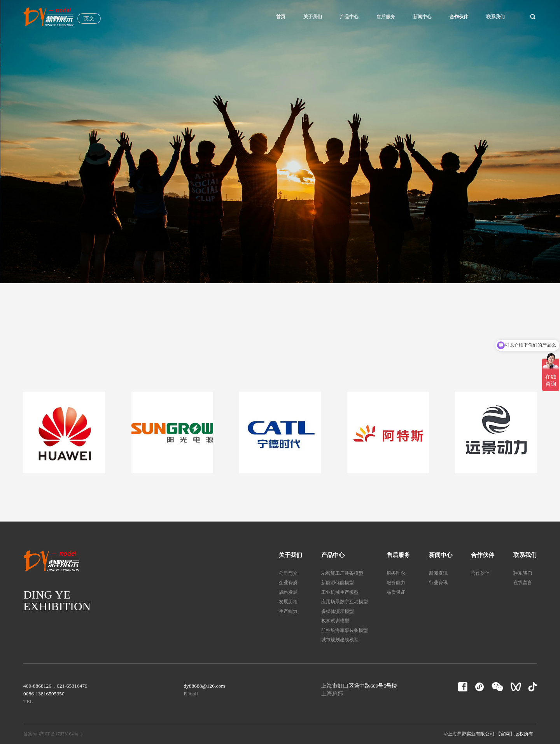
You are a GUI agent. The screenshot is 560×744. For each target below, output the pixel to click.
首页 (281, 17)
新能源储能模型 (338, 583)
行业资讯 (438, 583)
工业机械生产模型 (340, 592)
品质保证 (396, 592)
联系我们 (495, 17)
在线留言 (523, 583)
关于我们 (313, 17)
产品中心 (349, 17)
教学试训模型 (335, 621)
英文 (89, 18)
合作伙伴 (459, 17)
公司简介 (288, 573)
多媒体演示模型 (338, 611)
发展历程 (288, 602)
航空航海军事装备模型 (345, 630)
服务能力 (396, 583)
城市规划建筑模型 (340, 640)
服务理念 (396, 573)
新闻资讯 (438, 573)
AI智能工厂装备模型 (342, 573)
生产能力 (288, 611)
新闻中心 (422, 17)
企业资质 (288, 583)
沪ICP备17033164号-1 (60, 734)
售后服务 (386, 17)
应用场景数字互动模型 (345, 602)
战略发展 (288, 592)
